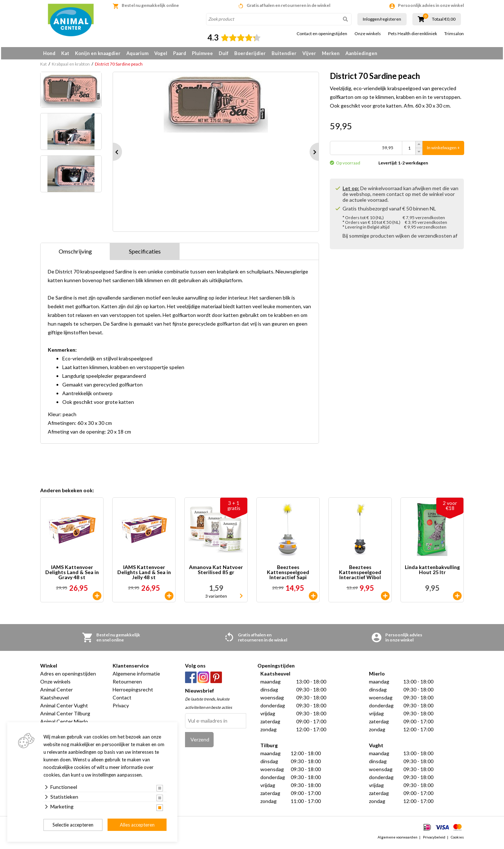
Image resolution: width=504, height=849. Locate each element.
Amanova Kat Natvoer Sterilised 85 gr (216, 572)
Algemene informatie (136, 676)
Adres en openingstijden (68, 676)
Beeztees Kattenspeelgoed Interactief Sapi (288, 575)
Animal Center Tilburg (65, 716)
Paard (180, 53)
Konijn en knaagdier (98, 53)
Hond (49, 53)
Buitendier (284, 53)
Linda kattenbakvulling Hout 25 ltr (432, 572)
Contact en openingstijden (322, 34)
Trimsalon (454, 34)
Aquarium (137, 53)
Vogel (161, 53)
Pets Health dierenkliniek (413, 34)
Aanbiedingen (361, 53)
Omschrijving (75, 254)
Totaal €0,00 (444, 19)
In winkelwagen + (443, 150)
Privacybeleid (434, 840)
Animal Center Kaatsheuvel (56, 696)
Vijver (309, 53)
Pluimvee (202, 53)
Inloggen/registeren (382, 19)
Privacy (121, 708)
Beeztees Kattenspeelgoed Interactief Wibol (360, 575)
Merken (331, 53)
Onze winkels (368, 34)
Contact (122, 700)
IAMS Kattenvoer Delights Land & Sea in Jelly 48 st (144, 575)
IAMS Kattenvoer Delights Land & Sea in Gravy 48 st (72, 575)
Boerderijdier (250, 53)
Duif (224, 53)
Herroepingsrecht (133, 692)
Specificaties (145, 254)
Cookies (457, 840)
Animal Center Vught (64, 708)
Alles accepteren (137, 825)
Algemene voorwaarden (398, 840)
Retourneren (127, 684)
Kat (65, 53)
